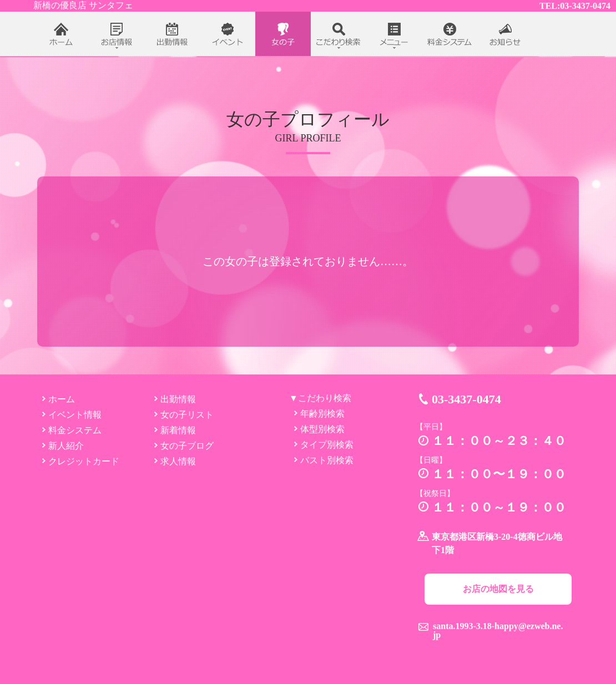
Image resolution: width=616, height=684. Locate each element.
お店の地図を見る (498, 589)
